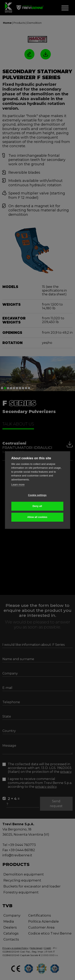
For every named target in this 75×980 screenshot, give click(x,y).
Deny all (37, 506)
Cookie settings (37, 495)
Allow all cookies (37, 517)
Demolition (34, 23)
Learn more (18, 485)
